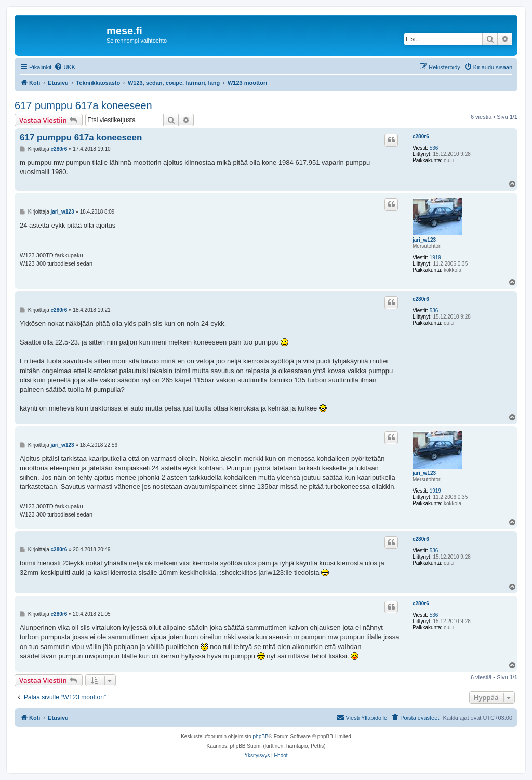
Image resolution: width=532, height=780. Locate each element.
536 (434, 148)
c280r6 (421, 136)
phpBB (261, 737)
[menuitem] (65, 67)
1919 (435, 257)
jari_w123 (424, 240)
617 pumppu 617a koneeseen (83, 105)
